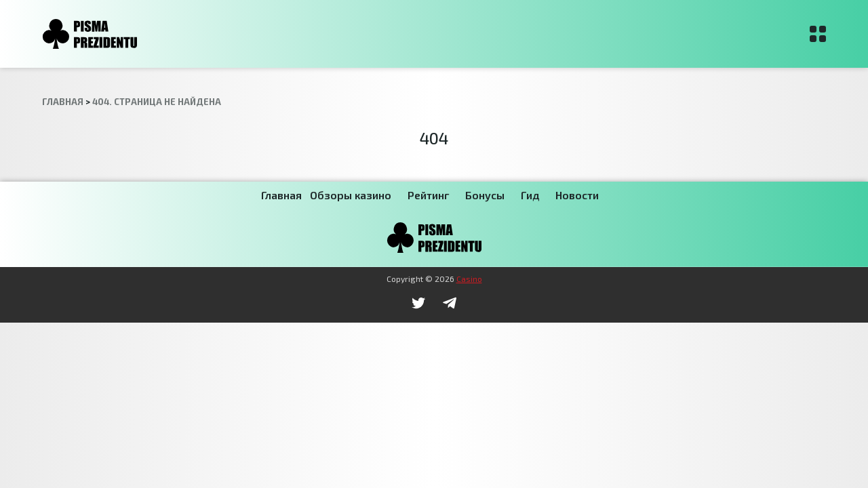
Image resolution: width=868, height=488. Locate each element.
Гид (530, 195)
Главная (281, 195)
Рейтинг (428, 195)
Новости (577, 195)
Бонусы (485, 195)
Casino (469, 279)
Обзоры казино (351, 195)
